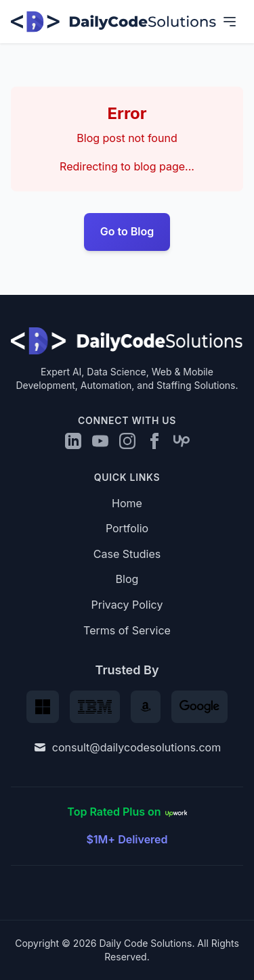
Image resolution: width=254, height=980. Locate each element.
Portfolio (127, 528)
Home (127, 503)
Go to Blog (127, 231)
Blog (127, 579)
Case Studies (127, 554)
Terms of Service (127, 630)
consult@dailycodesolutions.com (127, 747)
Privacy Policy (127, 605)
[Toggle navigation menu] (230, 22)
